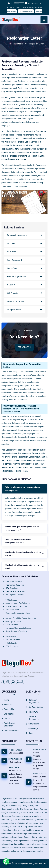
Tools (24, 7)
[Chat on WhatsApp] (6, 861)
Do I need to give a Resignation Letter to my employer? (23, 528)
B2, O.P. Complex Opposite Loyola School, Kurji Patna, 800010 (40, 761)
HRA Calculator (12, 588)
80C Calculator (11, 600)
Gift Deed (11, 243)
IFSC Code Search (13, 646)
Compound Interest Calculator (18, 613)
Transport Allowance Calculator (18, 628)
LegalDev (23, 863)
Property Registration (17, 235)
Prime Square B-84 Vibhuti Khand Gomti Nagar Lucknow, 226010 (40, 783)
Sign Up (39, 11)
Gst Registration (36, 707)
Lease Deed (12, 268)
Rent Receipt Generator (15, 591)
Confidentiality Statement (10, 724)
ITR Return (33, 712)
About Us (17, 7)
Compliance (34, 724)
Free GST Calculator (14, 581)
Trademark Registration (34, 718)
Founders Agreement (17, 276)
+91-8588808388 (17, 3)
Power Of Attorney (15, 301)
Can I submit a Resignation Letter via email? (22, 566)
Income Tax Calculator (15, 585)
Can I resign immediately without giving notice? (23, 554)
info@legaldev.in (35, 3)
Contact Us (32, 7)
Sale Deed (12, 252)
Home (9, 7)
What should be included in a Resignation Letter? (18, 541)
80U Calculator (12, 643)
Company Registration (34, 701)
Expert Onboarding (26, 11)
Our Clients (9, 714)
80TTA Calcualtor (13, 640)
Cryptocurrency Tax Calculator (18, 603)
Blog (40, 7)
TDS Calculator (12, 625)
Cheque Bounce (14, 309)
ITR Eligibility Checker (14, 595)
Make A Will (12, 285)
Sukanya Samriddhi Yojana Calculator (21, 618)
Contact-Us (9, 709)
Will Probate (13, 293)
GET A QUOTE (24, 347)
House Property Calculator (16, 631)
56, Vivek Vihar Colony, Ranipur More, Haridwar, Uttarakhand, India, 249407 (16, 777)
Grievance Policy (11, 730)
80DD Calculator (12, 610)
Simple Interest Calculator (16, 606)
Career (7, 719)
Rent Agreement (15, 260)
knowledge (33, 728)
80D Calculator (12, 636)
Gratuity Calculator (13, 621)
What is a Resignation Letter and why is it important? (23, 489)
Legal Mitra (12, 11)
